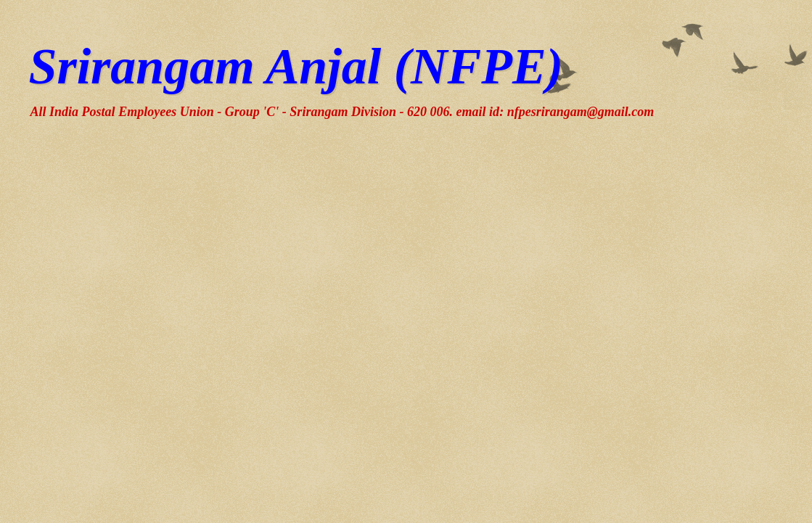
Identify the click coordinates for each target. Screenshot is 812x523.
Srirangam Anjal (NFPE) (296, 66)
